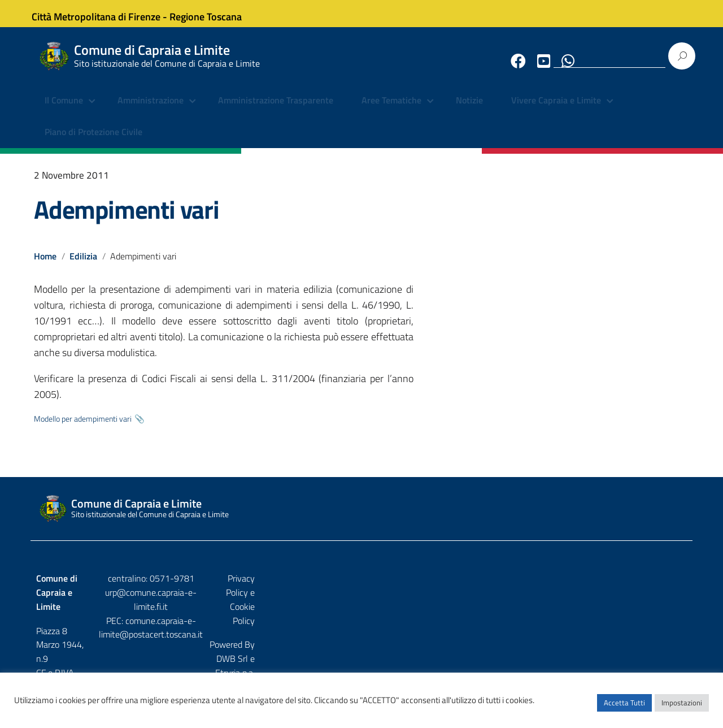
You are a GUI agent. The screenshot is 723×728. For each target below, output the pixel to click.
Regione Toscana (215, 13)
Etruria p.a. (667, 612)
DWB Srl (622, 612)
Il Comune (64, 110)
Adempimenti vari (127, 218)
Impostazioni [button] (682, 708)
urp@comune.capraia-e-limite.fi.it (361, 601)
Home (45, 265)
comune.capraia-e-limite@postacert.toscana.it (371, 616)
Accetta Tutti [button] (624, 708)
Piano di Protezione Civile (93, 141)
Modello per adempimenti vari (83, 428)
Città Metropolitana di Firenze (105, 13)
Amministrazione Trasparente (276, 110)
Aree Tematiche (391, 110)
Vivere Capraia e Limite (556, 110)
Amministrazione (151, 110)
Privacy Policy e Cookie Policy (632, 587)
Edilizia (84, 265)
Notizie (469, 110)
